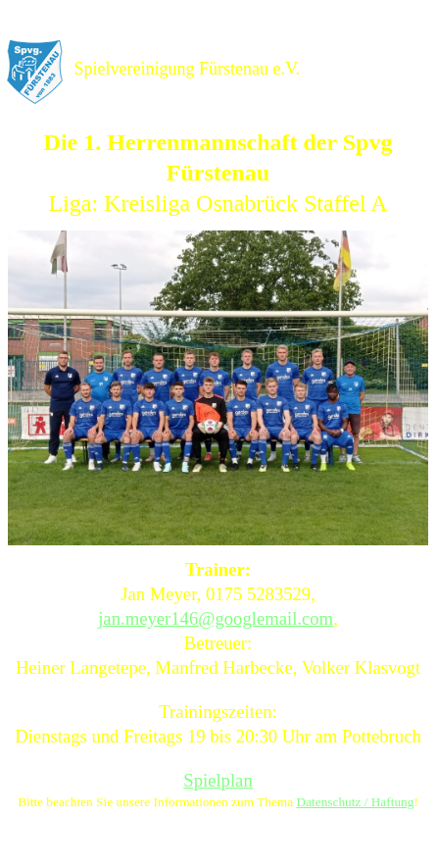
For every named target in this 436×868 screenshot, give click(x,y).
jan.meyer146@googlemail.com (216, 618)
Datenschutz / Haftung (356, 802)
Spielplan (218, 780)
